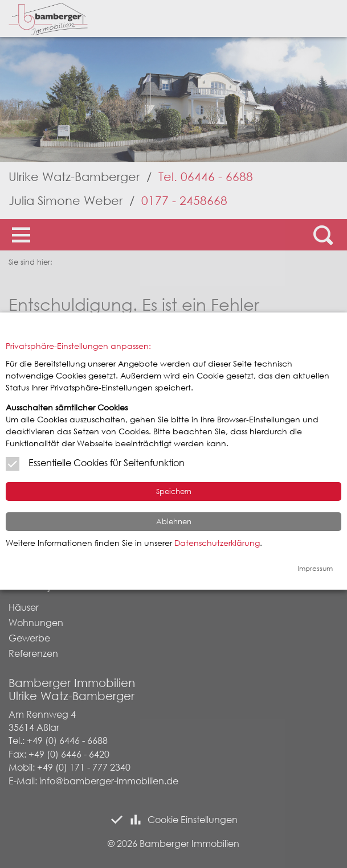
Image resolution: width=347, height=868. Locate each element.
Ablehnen (174, 522)
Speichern (174, 491)
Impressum (315, 568)
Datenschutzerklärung (217, 543)
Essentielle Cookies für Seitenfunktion (107, 463)
